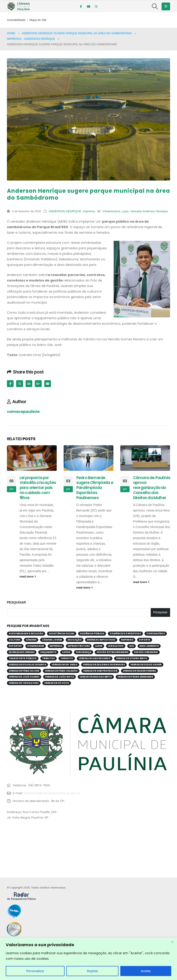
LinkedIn (29, 384)
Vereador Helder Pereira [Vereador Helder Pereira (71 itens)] (139, 671)
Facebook (10, 384)
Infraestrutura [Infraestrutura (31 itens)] (79, 646)
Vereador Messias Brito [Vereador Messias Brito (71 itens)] (96, 677)
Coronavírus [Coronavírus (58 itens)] (156, 634)
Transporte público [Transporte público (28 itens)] (23, 658)
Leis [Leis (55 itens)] (131, 646)
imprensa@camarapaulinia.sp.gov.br (52, 793)
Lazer (125, 211)
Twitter (19, 384)
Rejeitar (92, 971)
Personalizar (35, 971)
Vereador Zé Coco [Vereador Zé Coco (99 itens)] (57, 683)
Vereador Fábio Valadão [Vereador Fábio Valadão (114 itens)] (61, 671)
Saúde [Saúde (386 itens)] (66, 652)
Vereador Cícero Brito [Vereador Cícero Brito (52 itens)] (132, 658)
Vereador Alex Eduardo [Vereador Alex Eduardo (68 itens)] (95, 658)
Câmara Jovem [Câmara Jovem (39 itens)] (52, 640)
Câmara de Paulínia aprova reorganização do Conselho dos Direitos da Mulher (152, 488)
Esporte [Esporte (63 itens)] (145, 640)
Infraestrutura (111, 211)
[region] (88, 959)
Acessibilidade (16, 20)
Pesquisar (16, 602)
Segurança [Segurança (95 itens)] (84, 652)
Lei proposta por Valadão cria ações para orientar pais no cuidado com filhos (38, 488)
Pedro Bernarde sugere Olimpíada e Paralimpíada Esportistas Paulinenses (95, 488)
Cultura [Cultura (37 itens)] (15, 640)
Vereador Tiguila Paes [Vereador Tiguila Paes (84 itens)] (24, 683)
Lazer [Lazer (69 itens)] (99, 646)
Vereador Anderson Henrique (149, 211)
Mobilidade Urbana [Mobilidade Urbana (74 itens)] (22, 652)
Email (48, 384)
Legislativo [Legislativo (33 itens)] (116, 646)
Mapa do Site (38, 20)
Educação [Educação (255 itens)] (75, 640)
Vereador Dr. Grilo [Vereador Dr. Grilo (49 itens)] (65, 665)
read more (28, 577)
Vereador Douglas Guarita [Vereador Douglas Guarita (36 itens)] (27, 665)
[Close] (172, 942)
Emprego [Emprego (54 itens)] (127, 640)
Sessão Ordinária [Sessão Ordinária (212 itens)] (146, 652)
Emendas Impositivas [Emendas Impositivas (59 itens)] (101, 640)
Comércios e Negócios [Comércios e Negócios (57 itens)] (125, 634)
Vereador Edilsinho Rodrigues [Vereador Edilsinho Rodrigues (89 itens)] (104, 665)
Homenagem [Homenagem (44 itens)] (36, 646)
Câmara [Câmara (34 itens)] (31, 640)
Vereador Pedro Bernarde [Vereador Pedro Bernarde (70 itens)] (135, 677)
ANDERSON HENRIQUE (65, 211)
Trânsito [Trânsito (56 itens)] (67, 658)
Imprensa (89, 211)
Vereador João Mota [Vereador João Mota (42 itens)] (59, 677)
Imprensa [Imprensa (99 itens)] (56, 646)
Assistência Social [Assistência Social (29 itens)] (62, 634)
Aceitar (146, 971)
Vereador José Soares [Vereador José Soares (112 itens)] (24, 677)
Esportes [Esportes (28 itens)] (15, 646)
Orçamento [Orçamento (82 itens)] (48, 652)
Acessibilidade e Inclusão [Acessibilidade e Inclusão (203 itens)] (26, 634)
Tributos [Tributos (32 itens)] (49, 658)
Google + (38, 384)
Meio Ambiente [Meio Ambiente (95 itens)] (149, 646)
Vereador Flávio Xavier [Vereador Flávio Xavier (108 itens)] (146, 665)
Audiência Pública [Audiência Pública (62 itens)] (92, 634)
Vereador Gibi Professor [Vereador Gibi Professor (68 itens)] (100, 671)
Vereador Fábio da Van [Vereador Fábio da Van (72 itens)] (24, 671)
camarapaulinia (23, 412)
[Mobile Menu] (166, 6)
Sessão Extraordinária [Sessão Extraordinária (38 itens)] (112, 652)
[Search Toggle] (155, 6)
